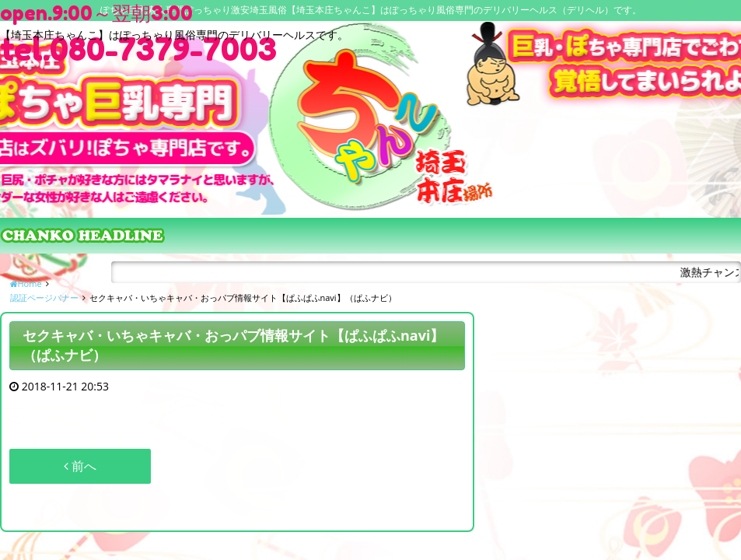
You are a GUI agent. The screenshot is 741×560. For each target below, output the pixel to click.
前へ (80, 466)
